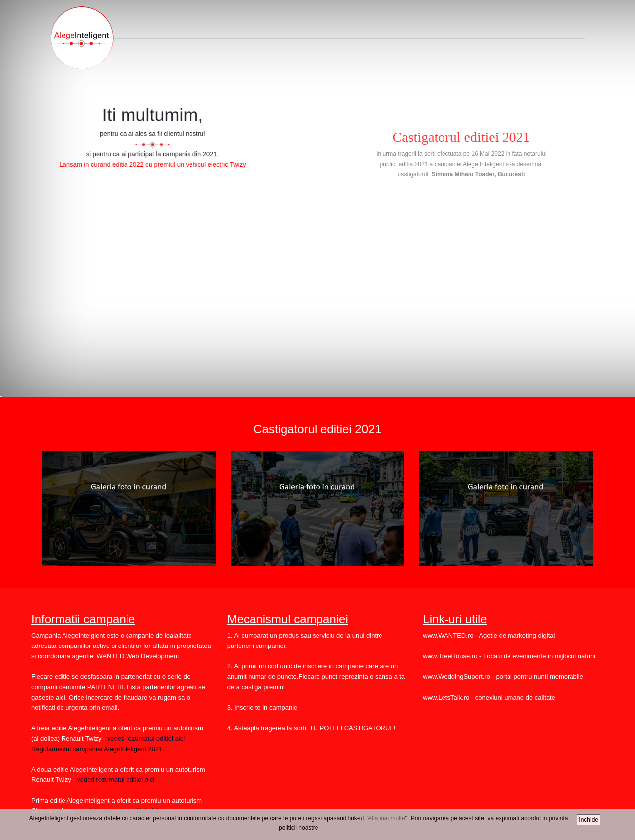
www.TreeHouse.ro (450, 656)
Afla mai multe (386, 818)
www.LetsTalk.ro (446, 697)
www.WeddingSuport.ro (456, 677)
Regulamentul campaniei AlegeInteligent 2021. (98, 749)
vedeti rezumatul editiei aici (145, 739)
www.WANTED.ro (448, 635)
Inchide (589, 820)
